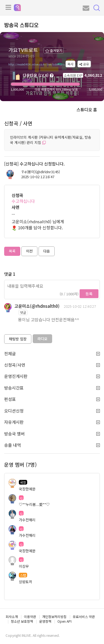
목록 (12, 251)
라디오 (42, 339)
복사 (70, 64)
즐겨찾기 (54, 50)
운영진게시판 (52, 376)
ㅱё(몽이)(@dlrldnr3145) (40, 172)
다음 (47, 251)
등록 (89, 294)
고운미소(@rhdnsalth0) (37, 306)
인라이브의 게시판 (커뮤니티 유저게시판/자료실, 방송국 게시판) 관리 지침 (51, 140)
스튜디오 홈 (87, 110)
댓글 (23, 312)
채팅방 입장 (18, 339)
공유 (84, 64)
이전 (29, 251)
